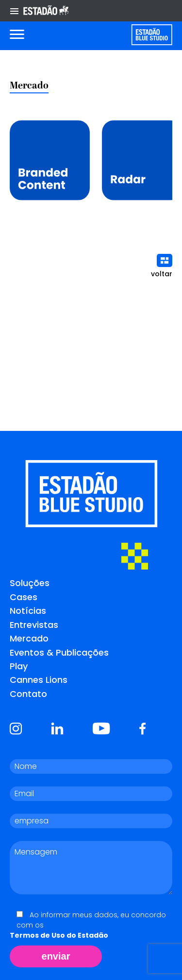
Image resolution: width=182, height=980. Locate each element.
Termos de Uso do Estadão (59, 935)
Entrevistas (34, 625)
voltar (162, 266)
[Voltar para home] (152, 35)
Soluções (30, 583)
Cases (24, 597)
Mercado (29, 638)
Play (19, 666)
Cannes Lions (39, 680)
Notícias (28, 611)
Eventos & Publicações (59, 652)
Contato (28, 694)
